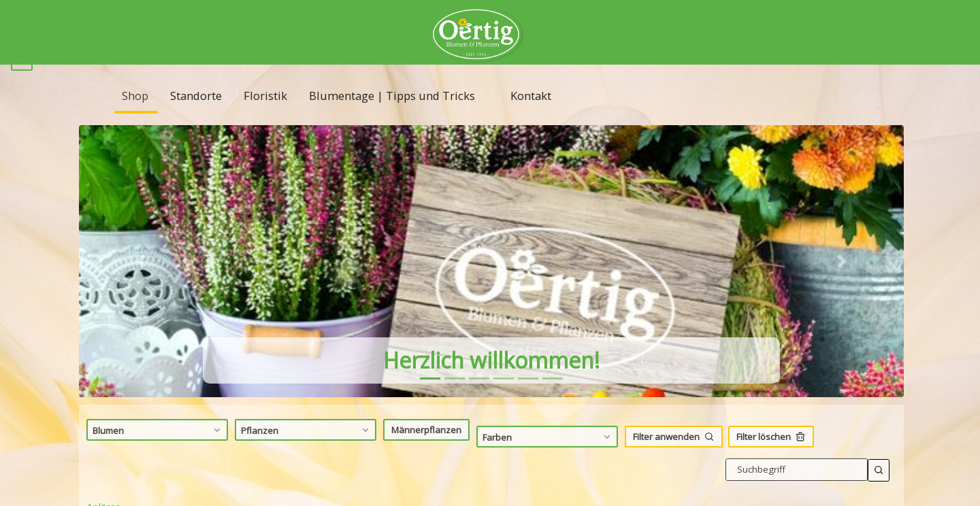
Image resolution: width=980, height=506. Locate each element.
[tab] (430, 398)
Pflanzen (307, 450)
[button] (141, 281)
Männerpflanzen (426, 449)
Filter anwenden (674, 456)
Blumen (158, 450)
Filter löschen (771, 456)
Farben (548, 456)
